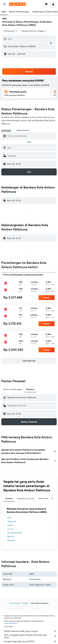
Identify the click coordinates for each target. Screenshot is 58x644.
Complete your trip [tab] (26, 498)
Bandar (26, 603)
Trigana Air (12, 521)
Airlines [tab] (9, 498)
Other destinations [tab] (47, 498)
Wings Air (11, 540)
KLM (9, 518)
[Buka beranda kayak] (17, 4)
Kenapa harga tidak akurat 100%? (30, 641)
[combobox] (10, 31)
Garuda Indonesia (15, 533)
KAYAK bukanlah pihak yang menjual (30, 631)
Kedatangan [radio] (6, 130)
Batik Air (11, 536)
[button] (5, 4)
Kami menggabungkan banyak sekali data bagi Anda (30, 636)
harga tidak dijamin (11, 623)
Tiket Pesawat (15, 603)
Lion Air (10, 529)
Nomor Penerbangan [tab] (13, 389)
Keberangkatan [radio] (23, 130)
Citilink (10, 525)
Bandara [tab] (30, 389)
